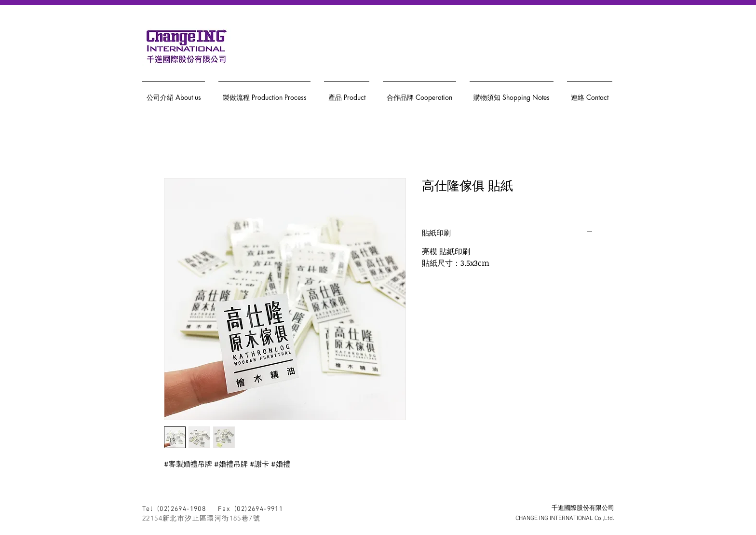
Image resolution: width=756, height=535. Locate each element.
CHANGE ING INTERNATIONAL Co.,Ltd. (565, 519)
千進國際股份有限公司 (583, 508)
